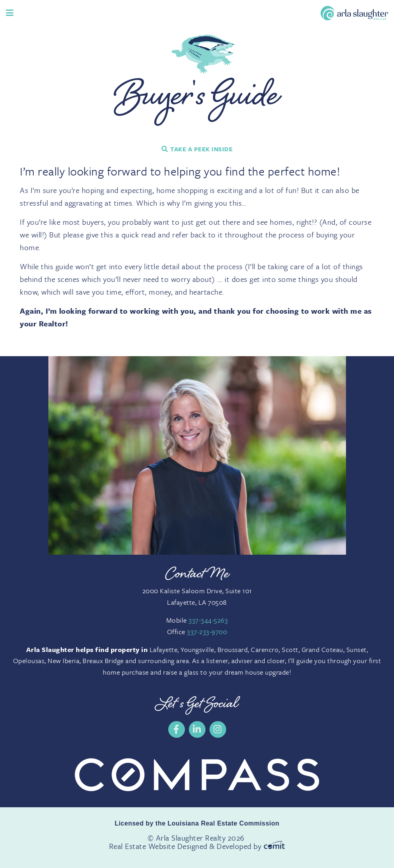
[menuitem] (177, 729)
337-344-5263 (208, 620)
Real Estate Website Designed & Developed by (197, 846)
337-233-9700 (207, 632)
